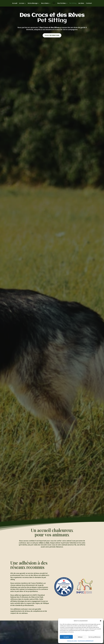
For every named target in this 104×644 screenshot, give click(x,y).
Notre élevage (33, 3)
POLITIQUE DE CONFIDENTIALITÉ (86, 641)
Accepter (66, 637)
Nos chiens (45, 3)
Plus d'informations (52, 35)
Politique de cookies (72, 641)
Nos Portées (62, 3)
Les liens (81, 3)
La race (22, 3)
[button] (101, 621)
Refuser (80, 637)
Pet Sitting (73, 3)
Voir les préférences (94, 637)
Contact (89, 3)
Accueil (15, 3)
